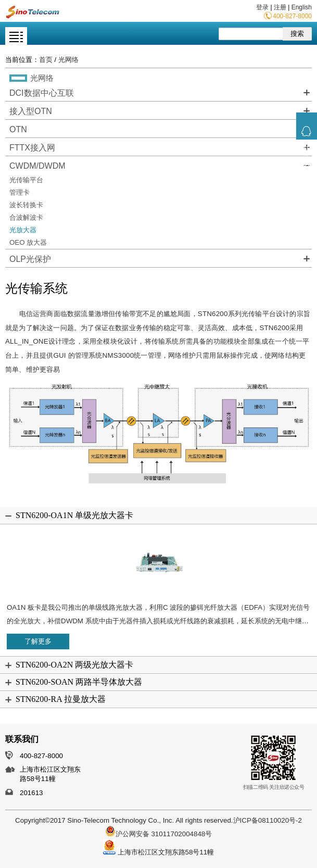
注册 (280, 7)
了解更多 (38, 641)
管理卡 (20, 192)
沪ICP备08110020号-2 (268, 820)
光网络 (68, 60)
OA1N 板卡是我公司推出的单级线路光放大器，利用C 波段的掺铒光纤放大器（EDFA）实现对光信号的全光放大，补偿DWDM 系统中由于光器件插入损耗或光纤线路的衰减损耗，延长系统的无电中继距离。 (158, 621)
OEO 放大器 (28, 242)
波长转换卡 (26, 205)
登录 (262, 7)
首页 (46, 60)
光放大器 (23, 230)
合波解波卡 (26, 217)
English (302, 7)
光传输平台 (26, 180)
